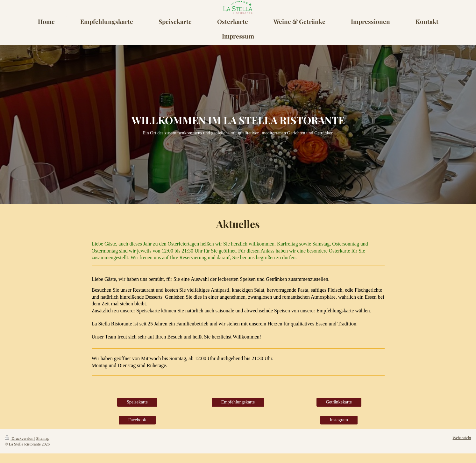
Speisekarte (137, 402)
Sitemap (43, 438)
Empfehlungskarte (238, 402)
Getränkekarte (339, 402)
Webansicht (462, 438)
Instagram (339, 420)
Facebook (137, 420)
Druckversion (20, 438)
